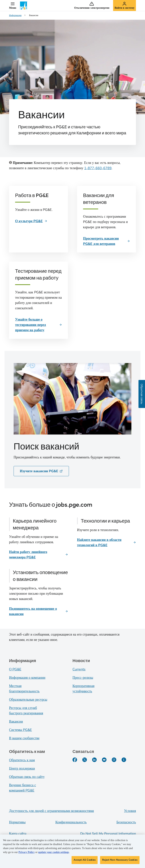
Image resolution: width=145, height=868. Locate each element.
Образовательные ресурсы (28, 700)
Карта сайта (18, 834)
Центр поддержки (22, 768)
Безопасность (126, 822)
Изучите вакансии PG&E (41, 471)
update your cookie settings (54, 854)
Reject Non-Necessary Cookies (120, 862)
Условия (130, 811)
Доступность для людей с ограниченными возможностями (52, 811)
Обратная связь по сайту (27, 777)
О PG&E (15, 669)
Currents (79, 669)
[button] (13, 5)
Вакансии (16, 722)
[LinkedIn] (94, 760)
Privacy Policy (27, 854)
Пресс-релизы (83, 678)
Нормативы (17, 822)
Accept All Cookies (85, 862)
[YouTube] (104, 760)
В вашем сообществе (24, 738)
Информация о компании (27, 678)
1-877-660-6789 (98, 168)
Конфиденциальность (71, 822)
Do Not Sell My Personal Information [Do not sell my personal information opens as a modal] (108, 834)
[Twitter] (85, 760)
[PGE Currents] (124, 760)
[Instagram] (114, 760)
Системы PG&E (20, 730)
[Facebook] (75, 760)
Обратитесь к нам (22, 760)
